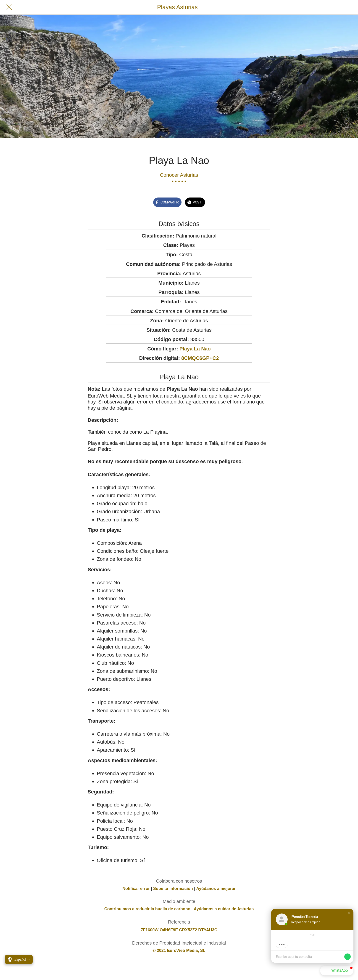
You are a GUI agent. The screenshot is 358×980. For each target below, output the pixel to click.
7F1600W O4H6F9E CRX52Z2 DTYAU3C (179, 930)
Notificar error (136, 889)
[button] (349, 913)
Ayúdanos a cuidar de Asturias (224, 909)
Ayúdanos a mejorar (216, 889)
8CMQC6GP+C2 (200, 358)
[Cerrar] (9, 7)
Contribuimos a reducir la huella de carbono (147, 909)
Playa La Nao (195, 349)
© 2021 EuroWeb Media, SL (179, 951)
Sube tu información (173, 889)
